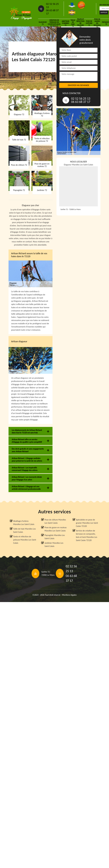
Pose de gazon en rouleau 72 (97, 23)
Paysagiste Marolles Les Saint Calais (55, 537)
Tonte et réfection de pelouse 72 (80, 23)
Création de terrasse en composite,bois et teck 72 (54, 23)
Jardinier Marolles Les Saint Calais (54, 545)
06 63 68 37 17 (52, 12)
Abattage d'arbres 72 (66, 23)
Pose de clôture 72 (89, 23)
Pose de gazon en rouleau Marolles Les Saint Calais (55, 529)
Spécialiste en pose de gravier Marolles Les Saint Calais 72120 (87, 523)
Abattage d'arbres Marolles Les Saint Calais (24, 523)
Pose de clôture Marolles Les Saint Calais (55, 521)
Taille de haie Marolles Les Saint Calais (24, 530)
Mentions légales (69, 595)
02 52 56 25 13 (52, 5)
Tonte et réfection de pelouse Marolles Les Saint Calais (25, 540)
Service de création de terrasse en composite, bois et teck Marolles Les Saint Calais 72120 (87, 535)
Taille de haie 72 (73, 23)
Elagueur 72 (43, 23)
